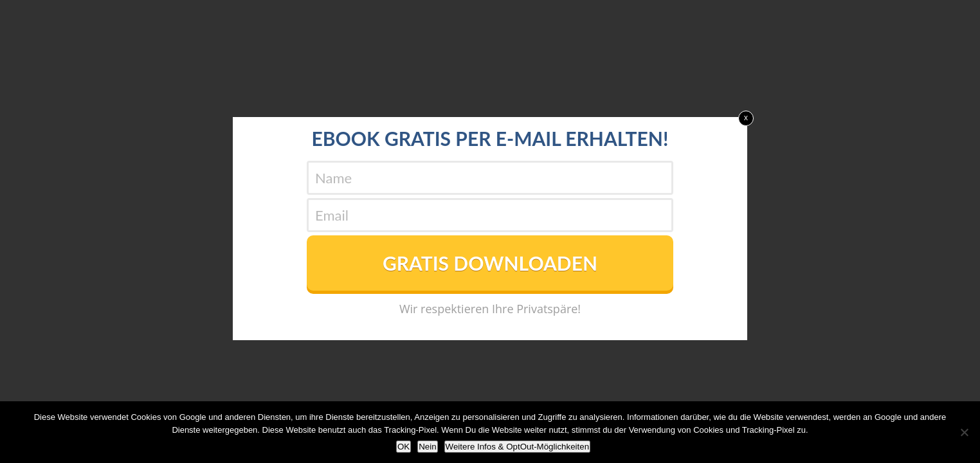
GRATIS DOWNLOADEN (490, 263)
